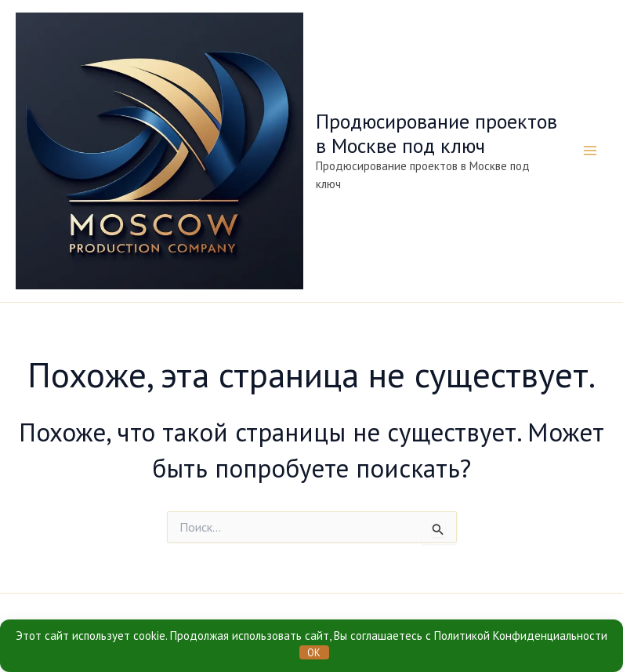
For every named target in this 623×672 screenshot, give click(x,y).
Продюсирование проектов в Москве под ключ (436, 133)
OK (314, 653)
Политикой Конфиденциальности (521, 636)
